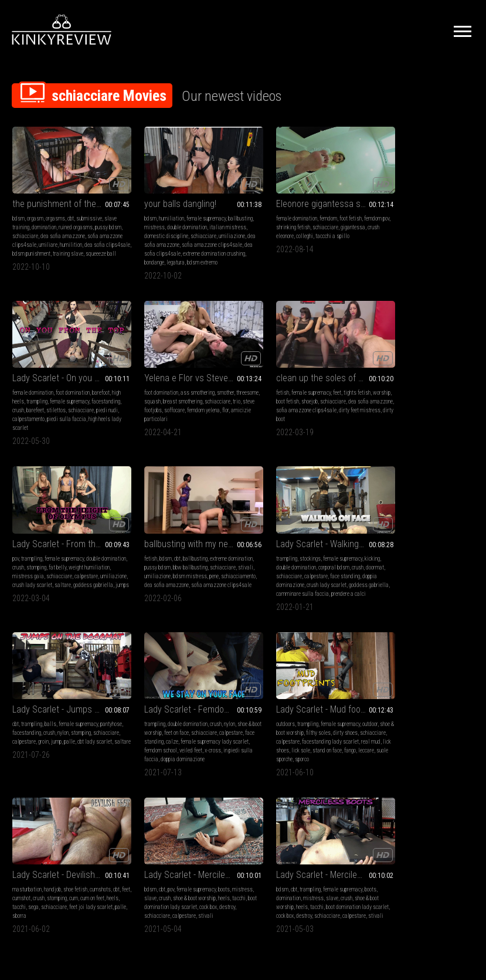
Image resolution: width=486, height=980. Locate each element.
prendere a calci (30, 589)
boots (210, 712)
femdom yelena (29, 413)
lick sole (442, 571)
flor (51, 413)
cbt (71, 211)
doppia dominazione (34, 571)
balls (169, 545)
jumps (317, 422)
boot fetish (162, 396)
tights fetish (212, 387)
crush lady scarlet (324, 413)
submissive (89, 211)
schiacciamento (420, 413)
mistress (168, 220)
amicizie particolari (79, 413)
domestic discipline (192, 228)
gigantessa (335, 220)
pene (396, 413)
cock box (277, 738)
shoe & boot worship (390, 553)
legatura (162, 264)
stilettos (443, 228)
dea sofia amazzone (77, 228)
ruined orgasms (76, 220)
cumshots (100, 712)
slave (160, 720)
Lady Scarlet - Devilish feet (62, 697)
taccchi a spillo (319, 228)
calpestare (261, 413)
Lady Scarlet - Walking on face (65, 530)
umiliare (72, 237)
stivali (404, 404)
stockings (46, 545)
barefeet (422, 228)
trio (44, 404)
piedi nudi (407, 237)
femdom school (320, 571)
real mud (396, 571)
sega (58, 729)
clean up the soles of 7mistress (183, 372)
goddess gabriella (288, 422)
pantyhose (142, 553)
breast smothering (75, 396)
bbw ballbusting (441, 396)
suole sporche (427, 580)
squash (45, 396)
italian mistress (149, 228)
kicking (108, 545)
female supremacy (193, 211)
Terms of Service (207, 850)
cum (93, 720)
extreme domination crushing (188, 255)
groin (190, 562)
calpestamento (436, 237)
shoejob (184, 396)
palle (216, 562)
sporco (451, 580)
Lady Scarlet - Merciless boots (303, 697)
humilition (95, 237)
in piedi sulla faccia (301, 580)
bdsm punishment (70, 246)
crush (405, 228)
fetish (137, 387)
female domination (270, 211)
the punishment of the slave (65, 196)
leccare (402, 580)
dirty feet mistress (152, 413)
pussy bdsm (408, 396)
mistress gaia (293, 404)
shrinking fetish (276, 220)
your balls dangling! (167, 196)
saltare (258, 422)
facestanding (383, 228)
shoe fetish (75, 712)
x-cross (269, 580)
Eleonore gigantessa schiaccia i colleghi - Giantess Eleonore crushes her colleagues (303, 196)
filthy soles (426, 553)
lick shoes (419, 571)
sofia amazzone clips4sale (161, 246)
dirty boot (185, 413)
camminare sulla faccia (81, 580)
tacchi (44, 729)
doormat (21, 562)
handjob (52, 712)
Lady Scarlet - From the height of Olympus (303, 372)
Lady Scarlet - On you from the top (421, 196)
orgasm (35, 211)
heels (29, 729)
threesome (23, 396)
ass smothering (66, 387)
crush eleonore (265, 228)
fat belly (322, 396)
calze (314, 562)
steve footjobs (66, 404)
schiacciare (40, 228)
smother (94, 387)
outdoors (378, 545)
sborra (62, 738)
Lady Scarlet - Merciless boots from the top (183, 697)
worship (140, 396)
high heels (379, 220)
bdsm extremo (189, 264)
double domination (200, 220)
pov (253, 387)
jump (203, 562)
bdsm (18, 211)
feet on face (296, 553)
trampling (403, 220)
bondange (141, 264)
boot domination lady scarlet (192, 729)
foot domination (429, 211)
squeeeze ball (42, 255)
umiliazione (172, 237)
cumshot (41, 720)
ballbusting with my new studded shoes (421, 372)
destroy (148, 738)
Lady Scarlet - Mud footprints (421, 530)
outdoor (462, 545)
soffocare (94, 404)
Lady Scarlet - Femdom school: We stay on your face (303, 530)
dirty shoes (453, 553)
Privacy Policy (286, 850)
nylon (205, 553)
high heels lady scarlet (422, 246)
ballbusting (143, 220)
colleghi (291, 228)
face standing (102, 562)
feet (192, 387)
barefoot (457, 211)
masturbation (27, 712)
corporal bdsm (70, 553)
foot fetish (324, 211)
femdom (302, 211)
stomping (301, 396)
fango (386, 580)
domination (44, 220)
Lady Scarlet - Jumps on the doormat (183, 530)
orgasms (55, 211)
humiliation (158, 211)
